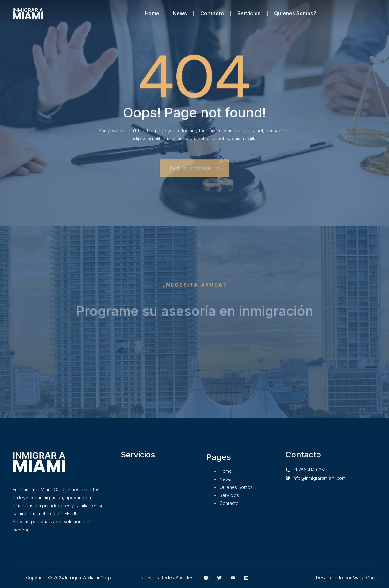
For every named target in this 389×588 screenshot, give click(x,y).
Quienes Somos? (295, 13)
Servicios (249, 13)
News (180, 13)
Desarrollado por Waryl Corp (346, 578)
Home (152, 13)
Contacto (212, 13)
